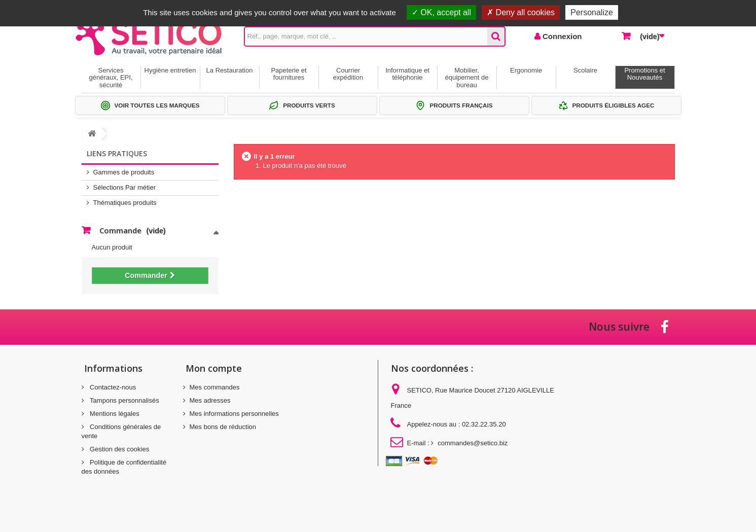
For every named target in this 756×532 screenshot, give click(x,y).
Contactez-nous (112, 387)
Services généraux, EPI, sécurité (111, 78)
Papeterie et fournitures (289, 74)
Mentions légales (114, 414)
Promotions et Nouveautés (644, 74)
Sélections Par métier (125, 187)
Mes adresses (210, 400)
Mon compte (214, 368)
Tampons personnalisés (124, 400)
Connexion (561, 36)
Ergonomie (526, 70)
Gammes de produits (124, 172)
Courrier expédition (348, 74)
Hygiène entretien (170, 70)
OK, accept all (441, 12)
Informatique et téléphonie (407, 74)
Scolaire (585, 70)
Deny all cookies (521, 12)
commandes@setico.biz (473, 443)
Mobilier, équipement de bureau (466, 78)
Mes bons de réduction (223, 427)
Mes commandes (215, 387)
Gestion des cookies (119, 449)
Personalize (592, 12)
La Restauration (230, 70)
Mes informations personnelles (234, 414)
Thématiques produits (125, 203)
